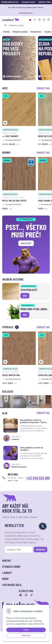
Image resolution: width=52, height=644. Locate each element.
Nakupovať (26, 243)
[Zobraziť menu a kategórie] (49, 19)
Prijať (26, 630)
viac (25, 296)
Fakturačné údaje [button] (12, 585)
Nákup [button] (5, 579)
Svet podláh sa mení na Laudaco (31, 449)
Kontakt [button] (7, 561)
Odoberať (41, 550)
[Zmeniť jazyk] (30, 20)
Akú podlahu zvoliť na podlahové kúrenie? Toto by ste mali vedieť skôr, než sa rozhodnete (34, 423)
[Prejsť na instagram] (26, 595)
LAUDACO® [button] (7, 573)
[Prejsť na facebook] (21, 595)
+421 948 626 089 (38, 478)
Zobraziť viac (43, 88)
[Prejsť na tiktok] (32, 595)
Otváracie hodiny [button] (11, 567)
